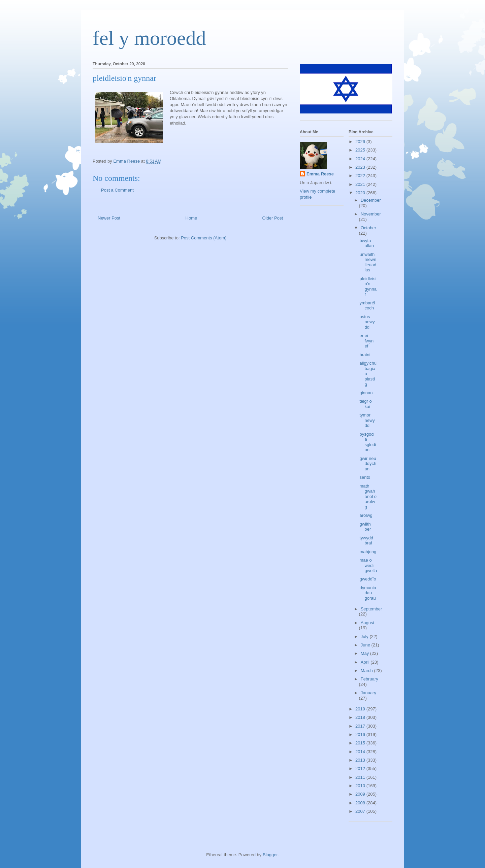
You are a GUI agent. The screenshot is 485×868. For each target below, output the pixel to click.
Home (191, 218)
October (368, 228)
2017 (361, 726)
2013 (361, 760)
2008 (361, 803)
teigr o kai (365, 404)
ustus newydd (367, 322)
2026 (361, 142)
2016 (361, 735)
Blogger (270, 855)
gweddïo (368, 579)
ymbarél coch (367, 306)
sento (365, 477)
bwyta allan (366, 243)
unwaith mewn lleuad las (368, 262)
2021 (361, 184)
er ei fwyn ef (366, 341)
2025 (361, 150)
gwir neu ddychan (368, 464)
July (365, 637)
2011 (361, 777)
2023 (361, 167)
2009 (361, 794)
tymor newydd (367, 420)
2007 (361, 811)
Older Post (273, 218)
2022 (361, 176)
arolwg (366, 515)
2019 (361, 709)
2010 (361, 786)
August (367, 623)
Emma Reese (320, 174)
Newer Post (109, 218)
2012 (361, 769)
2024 (361, 159)
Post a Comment (117, 190)
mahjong (368, 552)
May (365, 653)
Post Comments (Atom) (204, 238)
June (366, 645)
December (371, 200)
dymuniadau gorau (368, 593)
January (368, 693)
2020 (361, 193)
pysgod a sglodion (368, 442)
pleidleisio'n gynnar (368, 287)
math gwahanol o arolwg (368, 496)
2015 (361, 743)
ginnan (366, 393)
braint (365, 355)
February (369, 679)
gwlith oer (365, 527)
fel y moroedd (149, 38)
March (367, 671)
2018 (361, 717)
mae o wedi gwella (368, 565)
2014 (361, 752)
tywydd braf (366, 541)
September (371, 609)
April (366, 662)
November (371, 214)
